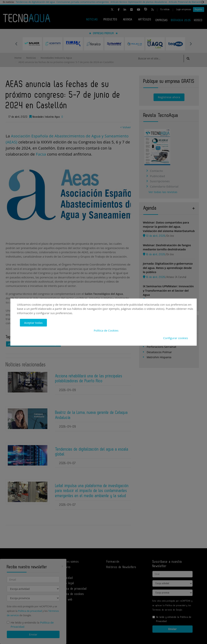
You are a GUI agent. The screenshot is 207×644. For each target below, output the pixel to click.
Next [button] (191, 44)
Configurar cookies (176, 338)
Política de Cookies (106, 330)
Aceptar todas (33, 323)
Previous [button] (16, 44)
